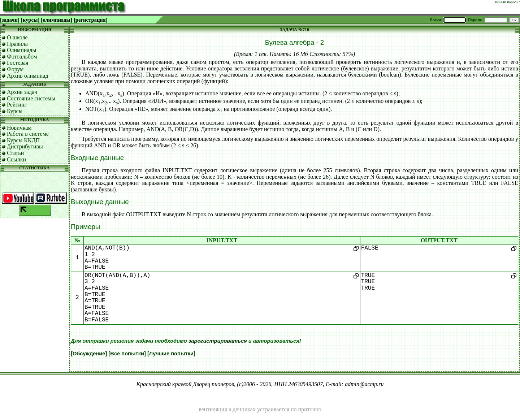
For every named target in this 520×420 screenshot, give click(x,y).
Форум (15, 69)
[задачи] (10, 20)
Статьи (15, 153)
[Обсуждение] (89, 354)
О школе (17, 37)
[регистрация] (91, 20)
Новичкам (19, 128)
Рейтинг (17, 105)
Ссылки (16, 159)
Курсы (15, 111)
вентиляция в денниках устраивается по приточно (260, 409)
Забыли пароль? (507, 2)
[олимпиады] (57, 20)
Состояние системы (31, 98)
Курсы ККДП (23, 140)
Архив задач (22, 92)
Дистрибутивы (25, 146)
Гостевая (18, 63)
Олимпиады (21, 50)
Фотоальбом (22, 57)
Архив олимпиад (28, 76)
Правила (17, 44)
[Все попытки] (127, 354)
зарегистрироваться (218, 341)
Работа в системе (28, 134)
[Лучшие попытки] (171, 354)
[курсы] (30, 20)
